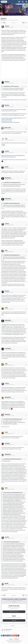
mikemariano (8, 178)
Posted (9, 27)
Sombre (3, 20)
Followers (13, 626)
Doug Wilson (4, 114)
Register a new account (14, 612)
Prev (4, 23)
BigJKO (7, 583)
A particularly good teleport (7, 121)
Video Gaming (15, 20)
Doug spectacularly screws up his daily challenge (11, 118)
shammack (7, 414)
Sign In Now (14, 620)
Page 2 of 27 (14, 23)
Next (24, 23)
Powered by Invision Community (14, 642)
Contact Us (17, 639)
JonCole (7, 26)
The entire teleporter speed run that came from (10, 122)
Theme (11, 639)
